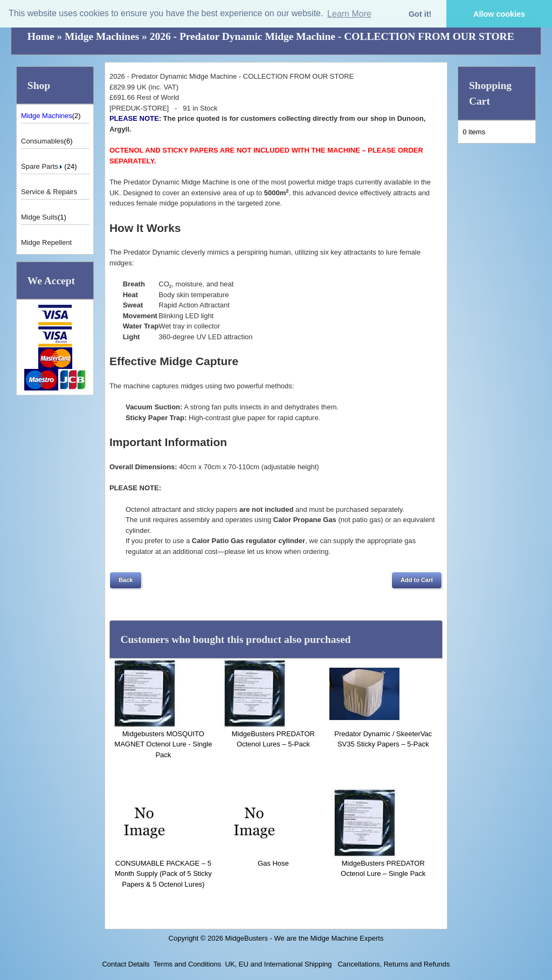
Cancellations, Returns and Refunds (393, 964)
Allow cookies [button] (499, 14)
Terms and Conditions (188, 964)
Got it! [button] (420, 14)
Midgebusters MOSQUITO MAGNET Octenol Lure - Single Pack (163, 744)
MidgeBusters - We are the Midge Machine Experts (305, 938)
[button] (126, 580)
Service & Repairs (49, 192)
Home (41, 36)
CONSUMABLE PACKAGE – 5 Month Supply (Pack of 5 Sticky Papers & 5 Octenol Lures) (163, 874)
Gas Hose (273, 863)
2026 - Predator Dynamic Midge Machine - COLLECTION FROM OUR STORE (332, 36)
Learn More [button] (349, 14)
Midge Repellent (46, 242)
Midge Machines (102, 36)
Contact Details (126, 964)
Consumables (43, 141)
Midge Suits (39, 217)
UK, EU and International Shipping (279, 964)
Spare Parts (43, 166)
